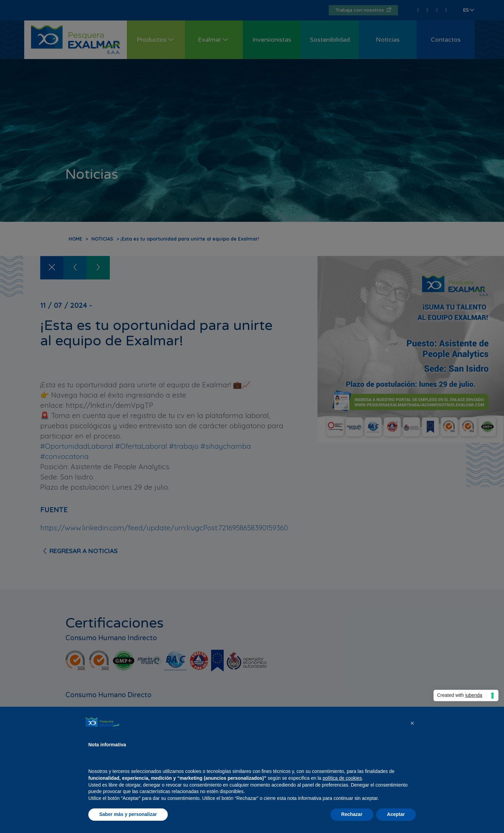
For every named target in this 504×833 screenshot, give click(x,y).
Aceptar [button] (396, 814)
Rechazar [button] (352, 814)
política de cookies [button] (342, 778)
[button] (412, 723)
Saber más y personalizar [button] (128, 814)
